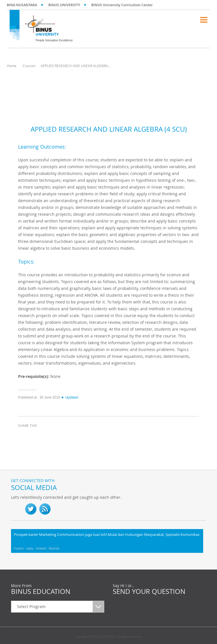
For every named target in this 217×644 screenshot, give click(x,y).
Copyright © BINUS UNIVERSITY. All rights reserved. (108, 637)
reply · (31, 548)
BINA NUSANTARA (22, 5)
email (66, 436)
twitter (38, 436)
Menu (204, 20)
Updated (70, 397)
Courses (29, 66)
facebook (24, 436)
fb (17, 509)
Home (12, 66)
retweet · (42, 548)
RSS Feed (45, 509)
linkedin (52, 436)
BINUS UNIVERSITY (64, 5)
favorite (54, 548)
